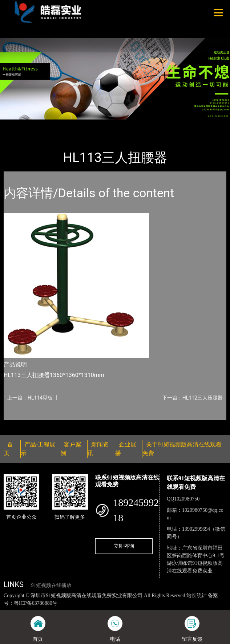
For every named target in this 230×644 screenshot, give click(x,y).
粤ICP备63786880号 (36, 603)
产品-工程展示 (45, 124)
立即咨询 (124, 546)
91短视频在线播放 (51, 585)
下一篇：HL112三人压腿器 (192, 398)
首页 (16, 124)
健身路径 (80, 124)
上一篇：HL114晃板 (30, 398)
